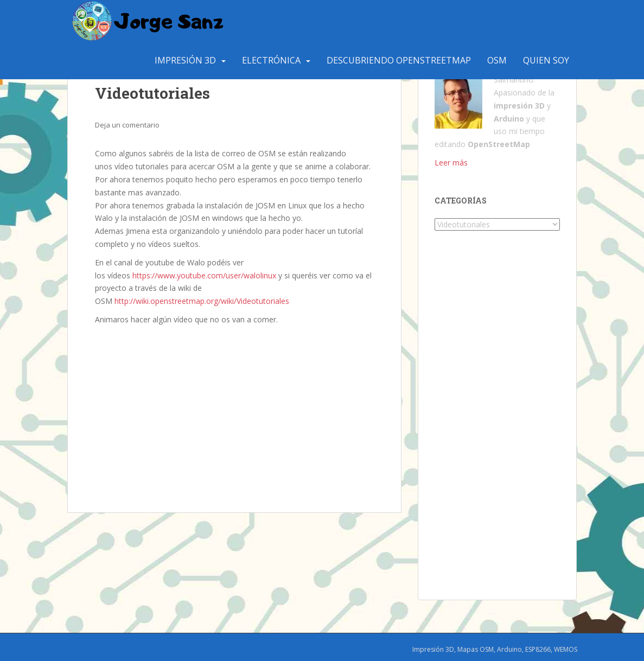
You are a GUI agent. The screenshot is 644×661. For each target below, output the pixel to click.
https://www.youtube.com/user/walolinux (204, 275)
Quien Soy (546, 60)
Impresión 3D (185, 60)
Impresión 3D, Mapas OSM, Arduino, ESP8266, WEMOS (495, 649)
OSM (497, 60)
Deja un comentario (127, 125)
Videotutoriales (152, 93)
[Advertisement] (235, 408)
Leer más (451, 163)
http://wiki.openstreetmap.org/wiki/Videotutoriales (202, 301)
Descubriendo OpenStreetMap (399, 60)
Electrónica (271, 60)
